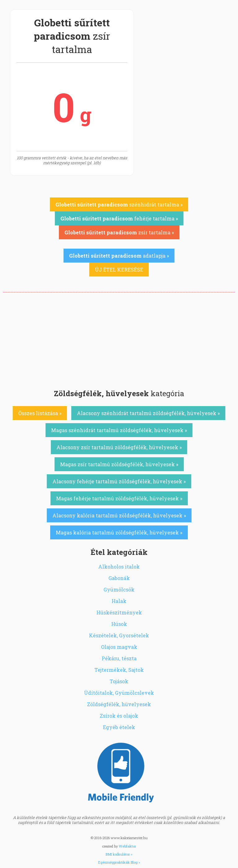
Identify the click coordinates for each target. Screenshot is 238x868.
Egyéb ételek (119, 727)
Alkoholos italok (119, 567)
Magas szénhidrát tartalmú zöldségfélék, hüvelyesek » (119, 430)
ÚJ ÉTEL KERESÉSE (119, 270)
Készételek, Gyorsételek (119, 635)
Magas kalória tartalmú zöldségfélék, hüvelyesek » (119, 532)
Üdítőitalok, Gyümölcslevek (119, 693)
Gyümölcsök (119, 589)
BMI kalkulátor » (119, 854)
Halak (119, 601)
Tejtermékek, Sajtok (119, 670)
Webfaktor (127, 846)
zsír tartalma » (119, 232)
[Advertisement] (119, 339)
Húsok (119, 624)
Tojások (119, 681)
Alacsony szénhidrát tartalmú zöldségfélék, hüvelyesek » (148, 413)
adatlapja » (119, 256)
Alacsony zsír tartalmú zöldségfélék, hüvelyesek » (119, 447)
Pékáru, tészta (119, 658)
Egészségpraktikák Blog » (119, 862)
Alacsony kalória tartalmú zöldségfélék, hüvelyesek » (119, 515)
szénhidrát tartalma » (119, 204)
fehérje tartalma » (119, 218)
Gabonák (119, 578)
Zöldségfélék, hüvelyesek (119, 704)
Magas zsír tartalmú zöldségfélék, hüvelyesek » (119, 464)
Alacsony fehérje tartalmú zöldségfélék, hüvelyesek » (119, 481)
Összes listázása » (40, 413)
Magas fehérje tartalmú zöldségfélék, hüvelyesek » (119, 498)
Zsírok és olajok (119, 716)
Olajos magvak (119, 647)
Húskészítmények (119, 612)
